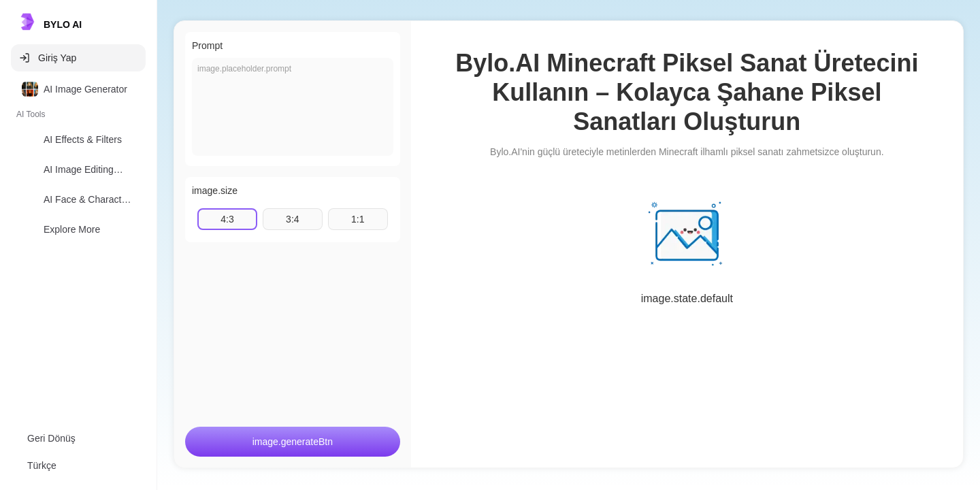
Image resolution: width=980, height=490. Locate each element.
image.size (215, 191)
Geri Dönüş (51, 438)
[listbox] (78, 162)
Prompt (207, 46)
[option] (78, 89)
